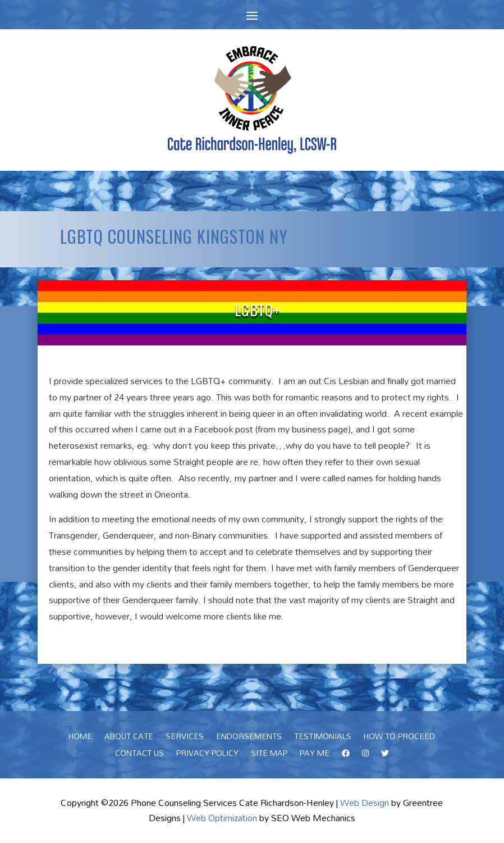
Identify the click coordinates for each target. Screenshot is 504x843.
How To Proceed (399, 738)
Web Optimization (222, 818)
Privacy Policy (207, 755)
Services (185, 738)
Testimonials (323, 738)
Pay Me (315, 755)
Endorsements (249, 738)
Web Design (365, 803)
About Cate (129, 738)
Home (80, 738)
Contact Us (139, 755)
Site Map (269, 755)
